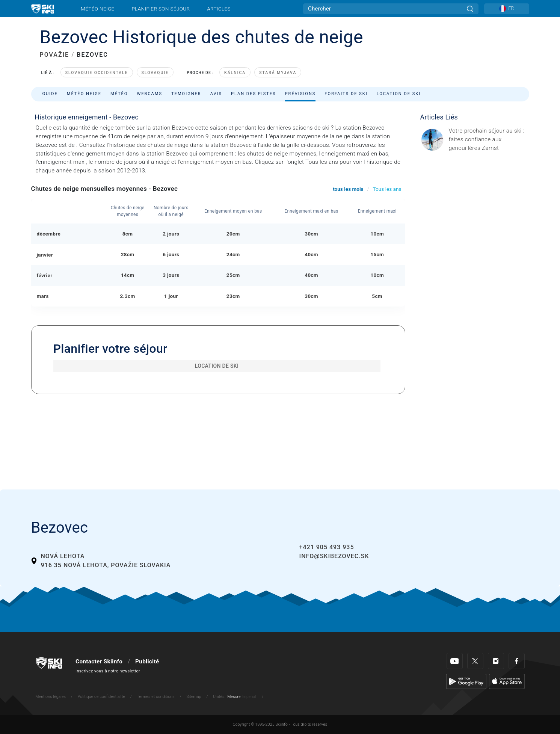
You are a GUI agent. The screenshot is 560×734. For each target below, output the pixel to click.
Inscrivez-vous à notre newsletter (108, 671)
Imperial (249, 697)
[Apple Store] (507, 681)
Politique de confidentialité (101, 697)
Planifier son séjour (161, 9)
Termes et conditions (156, 697)
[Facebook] (517, 661)
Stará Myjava (278, 73)
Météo (119, 94)
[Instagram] (496, 661)
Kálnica (235, 73)
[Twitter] (475, 661)
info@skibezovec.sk (334, 556)
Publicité (147, 662)
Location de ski (399, 94)
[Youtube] (455, 661)
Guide (50, 94)
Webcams (149, 94)
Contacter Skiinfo (99, 662)
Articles (219, 9)
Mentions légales (51, 697)
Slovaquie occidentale (97, 73)
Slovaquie (155, 73)
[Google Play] (466, 681)
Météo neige (98, 9)
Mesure (234, 697)
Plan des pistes (254, 94)
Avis (216, 94)
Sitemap (194, 697)
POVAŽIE (55, 55)
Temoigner (186, 94)
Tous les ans (387, 189)
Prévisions (300, 94)
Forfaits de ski (346, 94)
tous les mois (348, 189)
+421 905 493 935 (327, 547)
